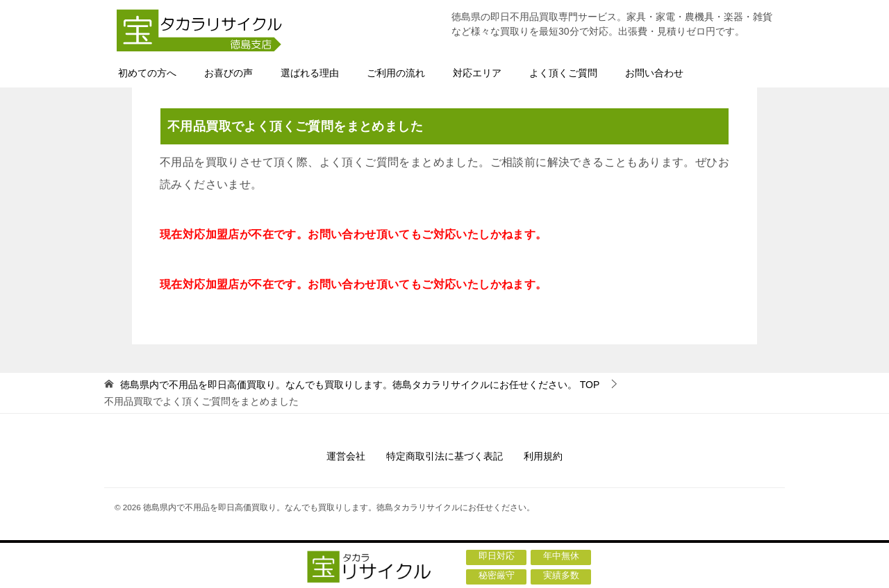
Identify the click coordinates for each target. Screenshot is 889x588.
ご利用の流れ (396, 73)
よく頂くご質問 (563, 73)
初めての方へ (147, 73)
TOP (360, 385)
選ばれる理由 (310, 73)
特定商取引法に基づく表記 (444, 456)
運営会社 (346, 456)
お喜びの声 (229, 73)
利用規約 (543, 456)
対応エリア (477, 73)
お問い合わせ (654, 73)
